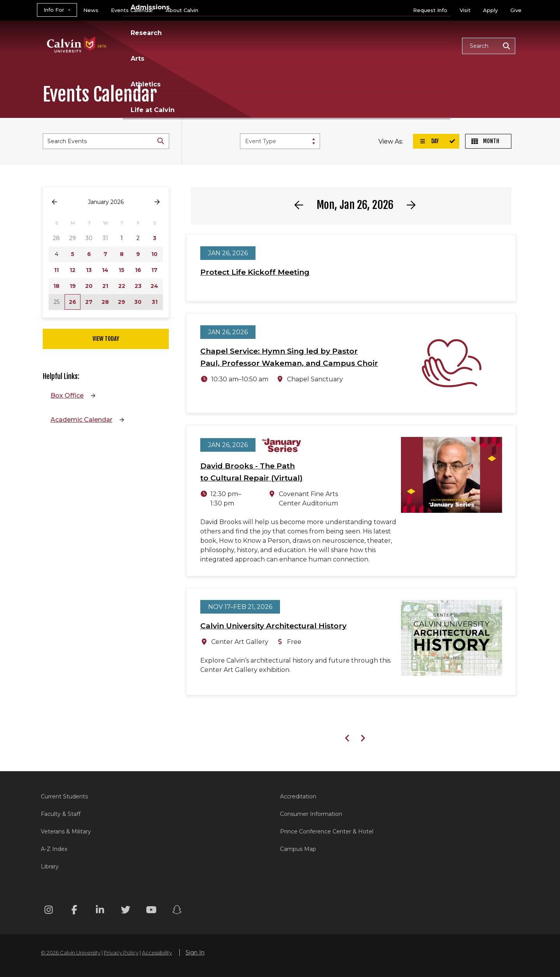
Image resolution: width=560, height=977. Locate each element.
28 (105, 302)
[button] (489, 46)
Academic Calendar (81, 420)
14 (105, 270)
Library (50, 866)
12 (73, 270)
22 (122, 286)
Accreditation (298, 796)
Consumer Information (311, 814)
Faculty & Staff (61, 814)
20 (89, 286)
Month (485, 141)
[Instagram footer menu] (49, 911)
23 (138, 286)
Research (301, 45)
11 (56, 270)
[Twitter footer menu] (126, 911)
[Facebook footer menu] (74, 911)
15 (122, 270)
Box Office (67, 396)
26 (73, 302)
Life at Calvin (428, 45)
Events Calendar (132, 10)
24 (154, 286)
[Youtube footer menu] (151, 911)
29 (122, 302)
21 (105, 286)
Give (516, 10)
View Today (106, 339)
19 (73, 286)
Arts (339, 45)
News (91, 10)
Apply (490, 10)
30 (138, 302)
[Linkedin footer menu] (100, 911)
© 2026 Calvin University (71, 952)
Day (429, 141)
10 (154, 254)
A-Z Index (54, 849)
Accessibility (157, 952)
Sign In (195, 952)
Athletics (376, 45)
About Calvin (182, 10)
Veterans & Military (66, 831)
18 (56, 286)
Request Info (430, 10)
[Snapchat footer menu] (177, 911)
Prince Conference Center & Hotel (327, 831)
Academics (196, 45)
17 (154, 270)
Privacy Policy (121, 952)
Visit (465, 10)
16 (138, 270)
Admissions (250, 45)
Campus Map (298, 849)
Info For (54, 10)
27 (89, 302)
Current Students (64, 796)
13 (89, 270)
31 (155, 302)
